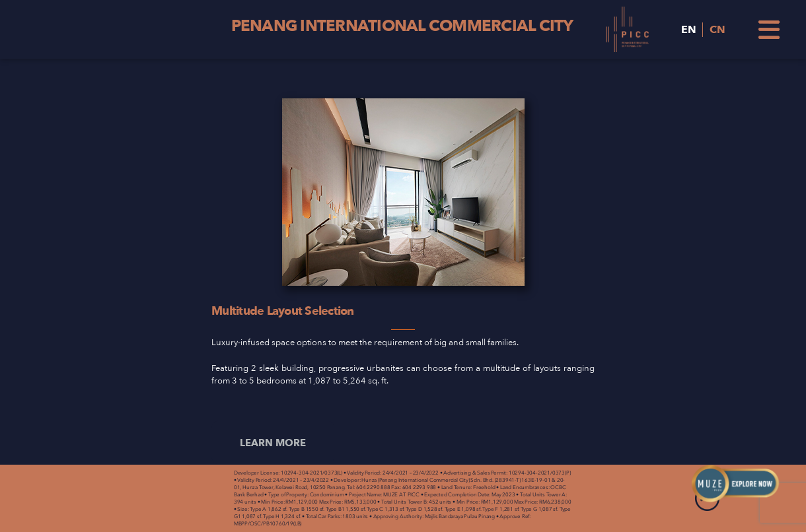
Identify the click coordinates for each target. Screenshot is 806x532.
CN (717, 30)
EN (689, 30)
